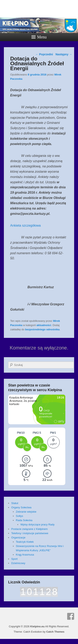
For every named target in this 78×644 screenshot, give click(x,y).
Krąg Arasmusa (25, 555)
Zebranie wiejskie (26, 512)
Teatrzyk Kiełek (25, 542)
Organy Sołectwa (21, 507)
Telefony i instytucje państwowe (30, 533)
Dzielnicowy (18, 563)
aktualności (44, 325)
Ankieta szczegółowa (25, 225)
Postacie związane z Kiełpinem (29, 529)
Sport (14, 559)
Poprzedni (44, 54)
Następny (64, 54)
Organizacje (18, 538)
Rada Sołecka (24, 520)
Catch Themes (55, 632)
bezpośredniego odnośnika (42, 329)
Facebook (71, 616)
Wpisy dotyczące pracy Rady (37, 524)
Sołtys (19, 516)
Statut (15, 503)
